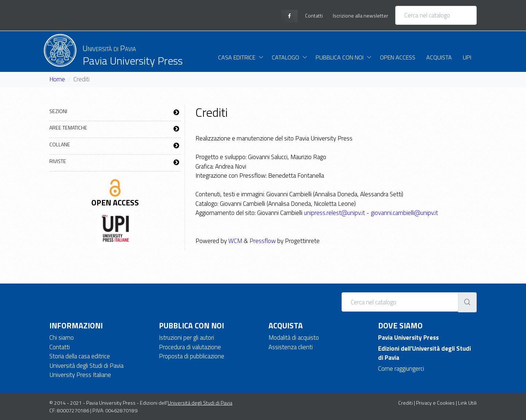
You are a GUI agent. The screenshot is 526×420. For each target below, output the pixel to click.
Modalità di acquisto (294, 338)
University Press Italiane (80, 375)
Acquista (439, 57)
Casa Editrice (237, 57)
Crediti (405, 403)
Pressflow (263, 241)
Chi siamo (62, 338)
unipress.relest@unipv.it (334, 213)
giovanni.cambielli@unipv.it (404, 213)
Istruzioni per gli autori (186, 338)
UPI (467, 57)
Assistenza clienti (291, 347)
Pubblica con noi (340, 57)
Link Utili (467, 403)
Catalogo (285, 57)
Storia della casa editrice (80, 356)
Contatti (60, 347)
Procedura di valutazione (190, 347)
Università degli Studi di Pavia (86, 366)
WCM (235, 241)
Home (57, 79)
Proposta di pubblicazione (192, 356)
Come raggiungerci (401, 369)
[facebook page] (289, 16)
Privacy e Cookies (435, 403)
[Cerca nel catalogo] (436, 15)
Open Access (398, 57)
